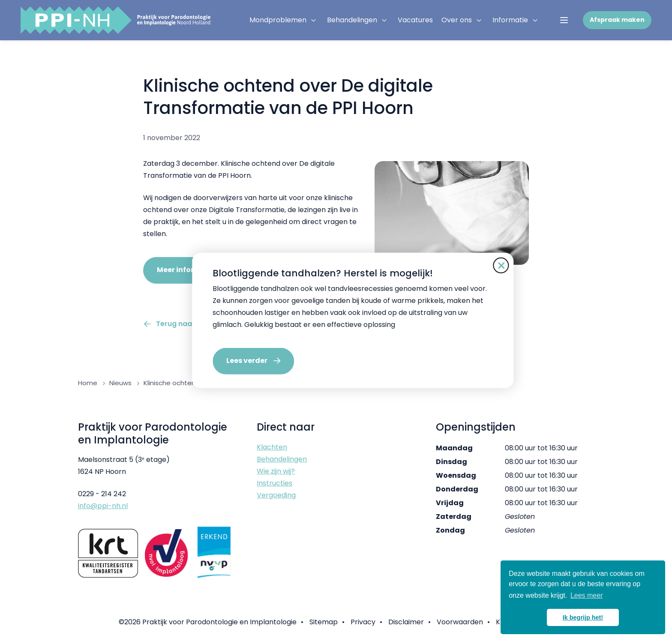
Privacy (363, 622)
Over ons (457, 20)
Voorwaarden (460, 622)
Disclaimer (406, 622)
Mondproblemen (278, 20)
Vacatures (415, 20)
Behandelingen (352, 20)
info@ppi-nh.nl (103, 506)
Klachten (272, 447)
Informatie (510, 20)
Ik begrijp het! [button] (583, 617)
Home (88, 383)
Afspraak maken (617, 20)
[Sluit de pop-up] (484, 265)
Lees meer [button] (587, 595)
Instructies (274, 483)
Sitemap (324, 622)
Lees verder (230, 361)
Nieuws (120, 383)
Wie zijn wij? (276, 471)
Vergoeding (276, 495)
